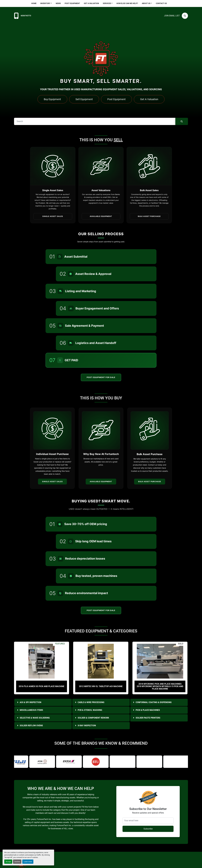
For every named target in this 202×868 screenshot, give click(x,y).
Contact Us (161, 3)
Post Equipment (72, 3)
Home (34, 3)
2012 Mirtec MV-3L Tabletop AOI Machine (101, 686)
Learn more (28, 862)
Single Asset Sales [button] (53, 216)
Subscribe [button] (148, 829)
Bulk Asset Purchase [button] (149, 216)
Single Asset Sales (52, 481)
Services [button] (107, 3)
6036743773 (26, 16)
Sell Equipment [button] (84, 99)
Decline (17, 862)
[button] (46, 3)
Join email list (172, 16)
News (58, 3)
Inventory (45, 3)
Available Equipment (101, 481)
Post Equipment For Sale (101, 377)
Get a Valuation (91, 3)
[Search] (185, 16)
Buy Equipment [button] (52, 99)
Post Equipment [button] (116, 99)
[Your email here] (148, 821)
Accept (8, 862)
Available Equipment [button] (101, 216)
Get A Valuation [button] (149, 99)
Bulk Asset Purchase (150, 481)
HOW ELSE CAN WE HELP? (127, 3)
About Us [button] (146, 3)
